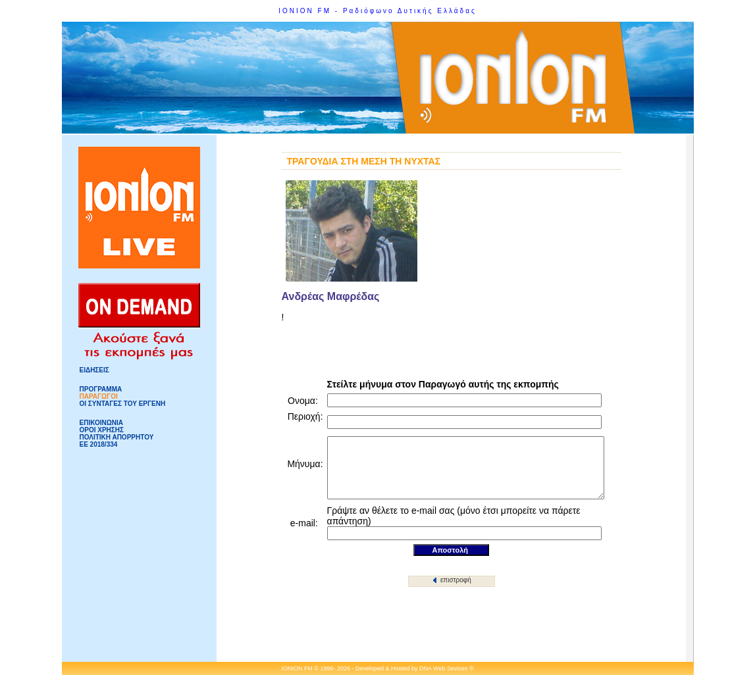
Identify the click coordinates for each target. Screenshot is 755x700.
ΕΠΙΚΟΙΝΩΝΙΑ (101, 423)
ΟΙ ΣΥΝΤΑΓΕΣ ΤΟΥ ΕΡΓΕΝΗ (123, 404)
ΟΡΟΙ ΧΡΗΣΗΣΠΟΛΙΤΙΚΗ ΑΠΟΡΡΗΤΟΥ (117, 434)
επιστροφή (452, 581)
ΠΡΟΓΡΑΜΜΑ (101, 389)
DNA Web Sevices (443, 670)
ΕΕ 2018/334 (99, 444)
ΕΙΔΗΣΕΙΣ (94, 370)
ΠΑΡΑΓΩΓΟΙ (99, 396)
